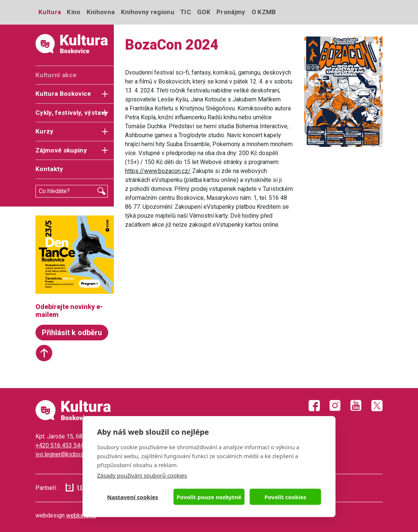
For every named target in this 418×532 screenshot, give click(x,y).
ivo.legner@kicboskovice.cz (72, 454)
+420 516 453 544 (60, 445)
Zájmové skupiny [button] (61, 150)
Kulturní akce (56, 75)
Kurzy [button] (45, 131)
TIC (186, 12)
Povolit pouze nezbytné (209, 497)
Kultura (50, 12)
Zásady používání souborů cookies (142, 475)
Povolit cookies (285, 497)
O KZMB (264, 12)
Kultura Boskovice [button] (63, 94)
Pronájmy (231, 12)
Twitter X (377, 406)
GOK (204, 12)
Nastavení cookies (133, 497)
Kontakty (49, 169)
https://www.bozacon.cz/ (158, 171)
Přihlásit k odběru (72, 333)
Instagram (335, 406)
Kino (74, 12)
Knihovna (101, 12)
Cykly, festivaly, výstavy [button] (72, 113)
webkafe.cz (81, 515)
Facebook (314, 406)
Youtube (356, 406)
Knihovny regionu (148, 12)
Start (44, 353)
